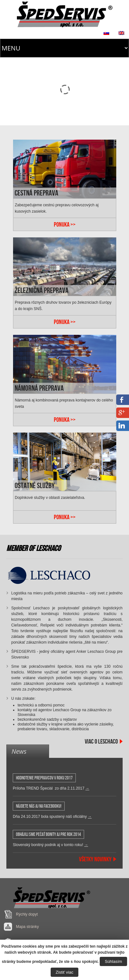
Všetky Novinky (95, 859)
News (19, 751)
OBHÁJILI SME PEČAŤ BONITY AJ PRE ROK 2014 (48, 834)
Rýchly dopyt (27, 914)
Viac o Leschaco (101, 741)
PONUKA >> (65, 224)
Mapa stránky (27, 927)
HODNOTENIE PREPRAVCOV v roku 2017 (44, 778)
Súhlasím (113, 961)
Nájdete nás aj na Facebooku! (39, 806)
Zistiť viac (64, 972)
